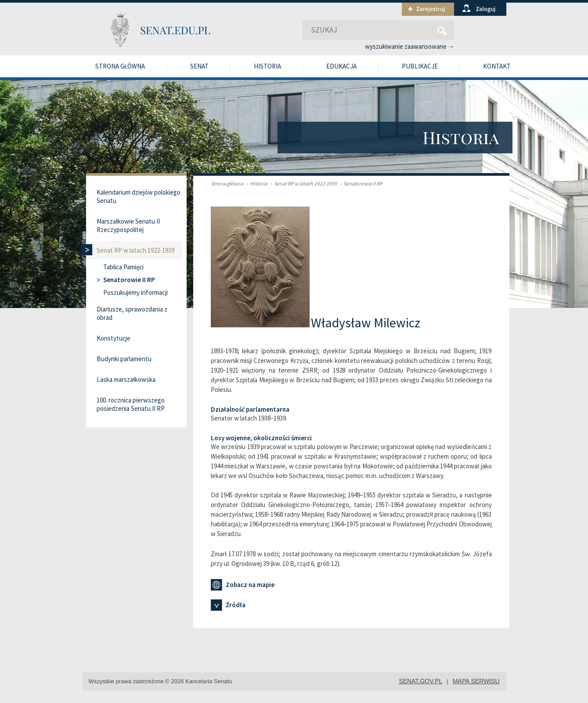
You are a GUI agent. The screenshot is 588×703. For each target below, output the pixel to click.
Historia (267, 66)
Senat (199, 66)
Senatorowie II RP (360, 183)
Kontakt (497, 66)
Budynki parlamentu (124, 359)
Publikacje (420, 66)
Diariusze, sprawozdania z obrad (132, 313)
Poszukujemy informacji (135, 292)
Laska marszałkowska (126, 379)
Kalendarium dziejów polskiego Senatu (139, 196)
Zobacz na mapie (243, 585)
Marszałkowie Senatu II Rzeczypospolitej (128, 225)
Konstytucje (114, 338)
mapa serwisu (476, 681)
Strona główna (120, 66)
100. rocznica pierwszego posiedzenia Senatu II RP (131, 404)
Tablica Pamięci (123, 267)
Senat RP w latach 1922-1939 (303, 183)
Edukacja (341, 66)
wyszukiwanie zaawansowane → (410, 46)
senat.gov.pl (420, 681)
